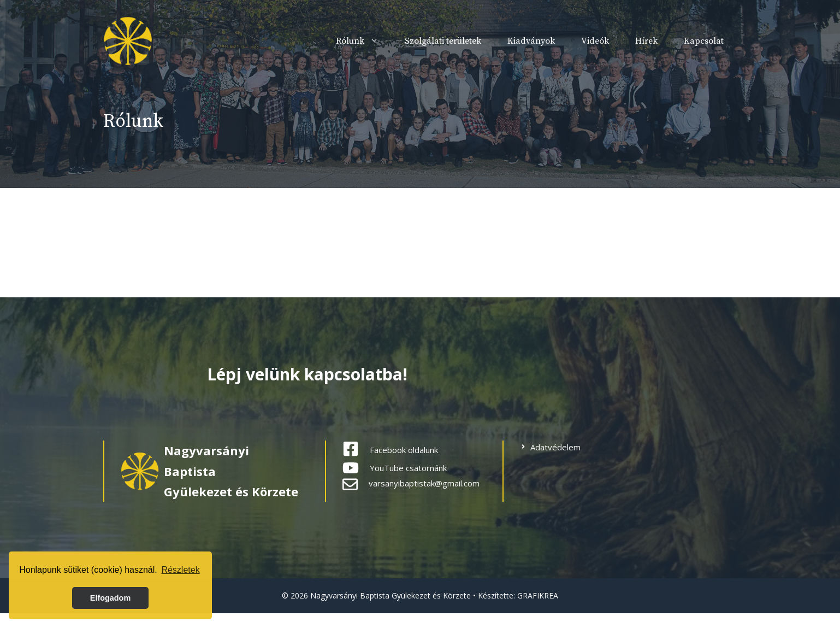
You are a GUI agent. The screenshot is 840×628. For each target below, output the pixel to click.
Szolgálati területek (443, 41)
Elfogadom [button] (110, 598)
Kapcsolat (704, 41)
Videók (595, 41)
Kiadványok (531, 41)
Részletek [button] (180, 570)
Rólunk (364, 41)
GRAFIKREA (538, 595)
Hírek (646, 41)
